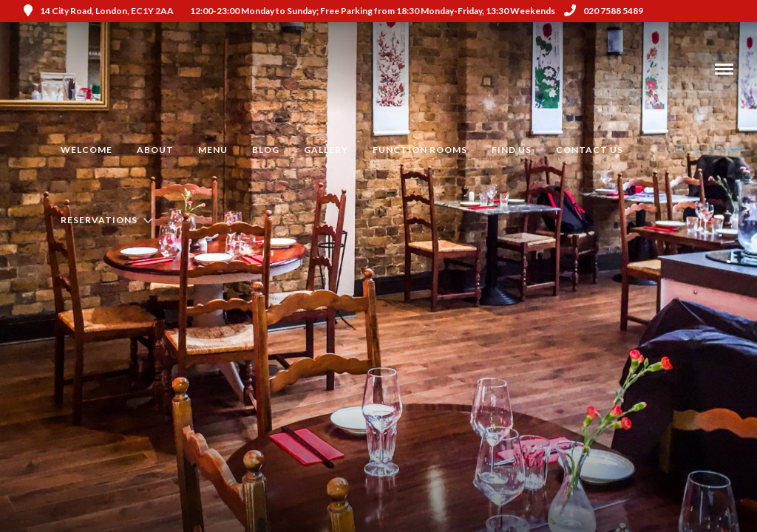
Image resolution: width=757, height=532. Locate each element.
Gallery (326, 150)
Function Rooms (420, 150)
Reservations (99, 220)
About (155, 150)
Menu (213, 150)
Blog (266, 150)
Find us (512, 150)
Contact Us (590, 150)
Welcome (86, 150)
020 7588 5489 (604, 11)
